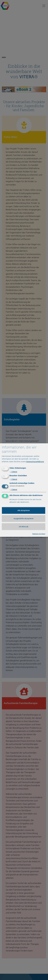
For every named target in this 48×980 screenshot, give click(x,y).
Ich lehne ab (24, 526)
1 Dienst (13, 472)
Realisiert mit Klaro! (39, 534)
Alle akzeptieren (24, 510)
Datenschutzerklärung (35, 462)
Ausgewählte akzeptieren (24, 518)
